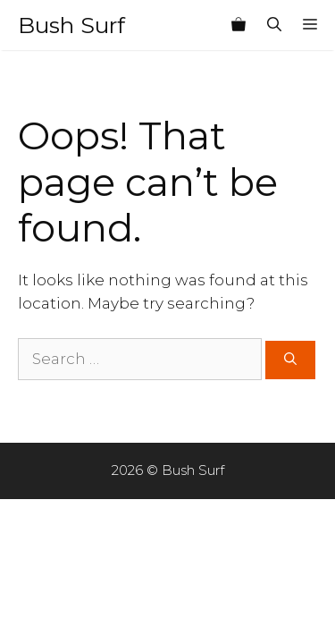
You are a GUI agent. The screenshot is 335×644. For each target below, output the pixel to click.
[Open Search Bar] (274, 25)
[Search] (290, 360)
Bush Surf (71, 25)
